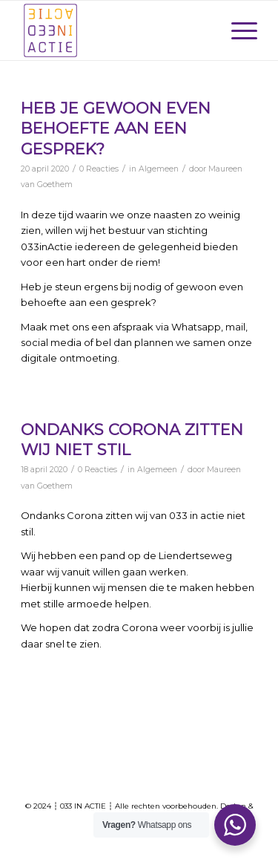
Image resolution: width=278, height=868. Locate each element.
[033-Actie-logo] (115, 30)
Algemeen (159, 169)
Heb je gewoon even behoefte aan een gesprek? (116, 128)
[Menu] (237, 30)
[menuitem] (237, 30)
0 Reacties (99, 169)
